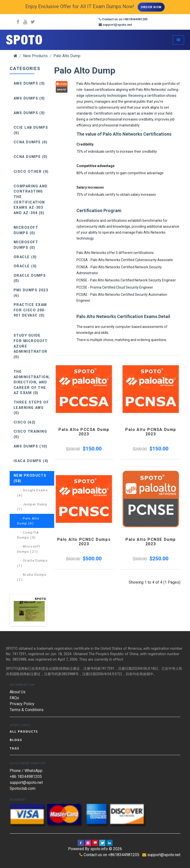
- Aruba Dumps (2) (32, 577)
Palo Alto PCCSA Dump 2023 (84, 432)
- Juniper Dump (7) (32, 507)
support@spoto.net (26, 782)
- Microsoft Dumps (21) (29, 549)
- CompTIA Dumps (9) (28, 535)
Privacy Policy (22, 704)
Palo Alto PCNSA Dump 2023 (151, 432)
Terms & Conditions (27, 710)
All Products (24, 731)
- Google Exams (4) (32, 493)
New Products (35, 56)
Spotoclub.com (23, 788)
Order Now (151, 7)
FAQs (14, 698)
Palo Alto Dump (67, 56)
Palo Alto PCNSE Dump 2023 (151, 542)
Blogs (16, 740)
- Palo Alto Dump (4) (28, 521)
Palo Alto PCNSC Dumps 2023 (84, 542)
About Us (18, 692)
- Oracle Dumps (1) (32, 563)
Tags (14, 748)
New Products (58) (30, 478)
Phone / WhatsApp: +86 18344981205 (26, 774)
